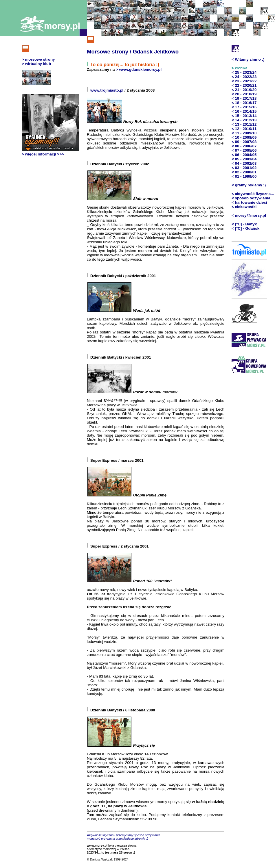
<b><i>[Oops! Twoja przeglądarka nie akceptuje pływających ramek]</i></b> (50, 123)
